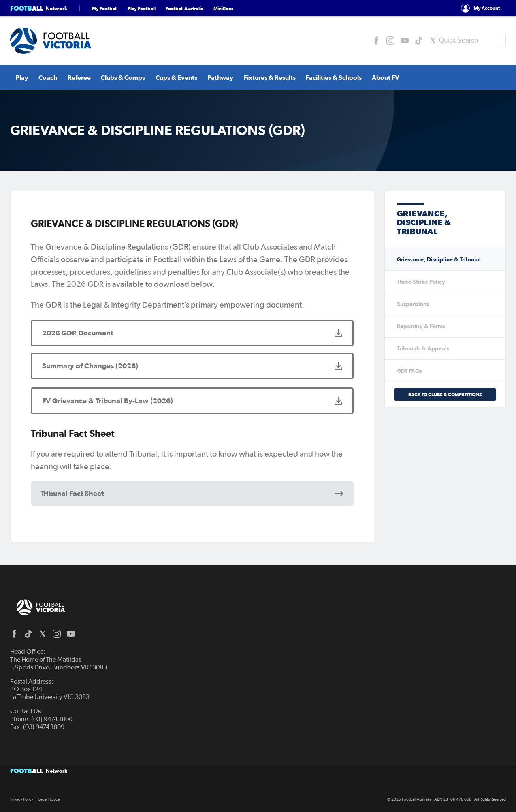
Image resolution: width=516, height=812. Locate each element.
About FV (379, 77)
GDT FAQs (409, 371)
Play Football (142, 8)
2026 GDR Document (78, 333)
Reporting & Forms (421, 326)
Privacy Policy (22, 799)
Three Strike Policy (421, 282)
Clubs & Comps (117, 77)
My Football (105, 8)
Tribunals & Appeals (423, 348)
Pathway (214, 77)
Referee (73, 77)
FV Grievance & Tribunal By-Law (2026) (108, 401)
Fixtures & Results (263, 77)
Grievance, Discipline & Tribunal (439, 259)
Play (16, 77)
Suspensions (413, 304)
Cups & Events (170, 77)
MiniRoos (223, 8)
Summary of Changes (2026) (90, 366)
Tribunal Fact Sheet (72, 493)
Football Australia (184, 8)
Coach (42, 77)
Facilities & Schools (327, 77)
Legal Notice (49, 799)
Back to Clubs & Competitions (445, 394)
